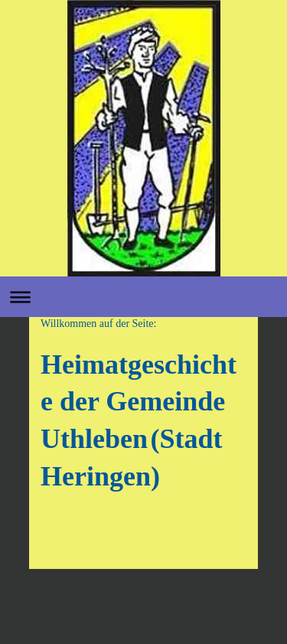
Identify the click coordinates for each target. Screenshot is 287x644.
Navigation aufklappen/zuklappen (143, 297)
